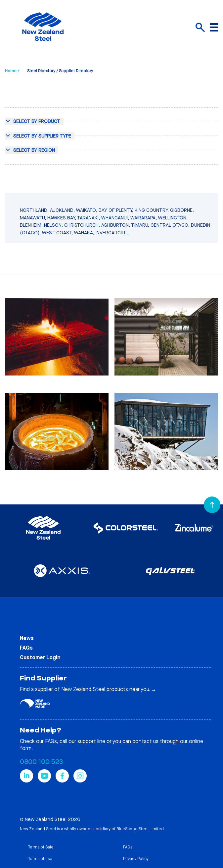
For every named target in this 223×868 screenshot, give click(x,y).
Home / (12, 71)
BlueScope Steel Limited (140, 829)
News (27, 638)
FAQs (26, 648)
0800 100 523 (41, 762)
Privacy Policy (136, 859)
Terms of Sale (41, 847)
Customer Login (40, 657)
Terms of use (40, 859)
